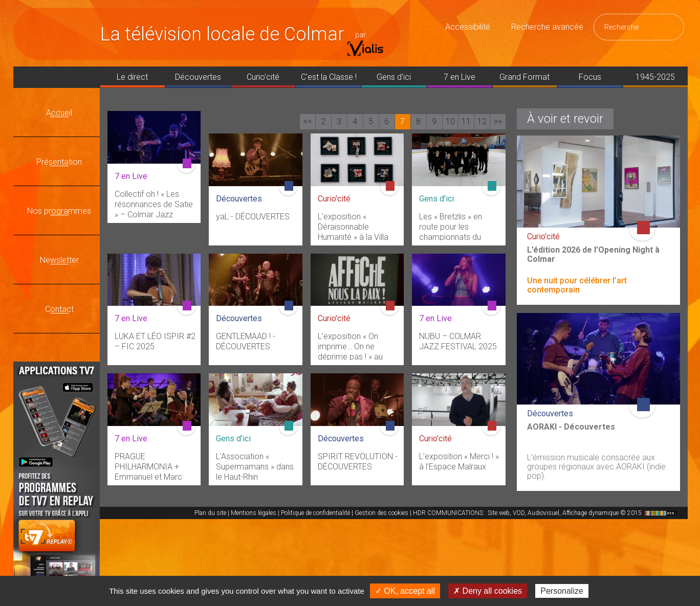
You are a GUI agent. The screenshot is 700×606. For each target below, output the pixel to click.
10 (450, 121)
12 (482, 121)
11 (466, 121)
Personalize (562, 591)
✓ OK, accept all (405, 591)
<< (308, 121)
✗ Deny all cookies (488, 591)
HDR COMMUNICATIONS (546, 513)
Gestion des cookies (381, 513)
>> (498, 121)
